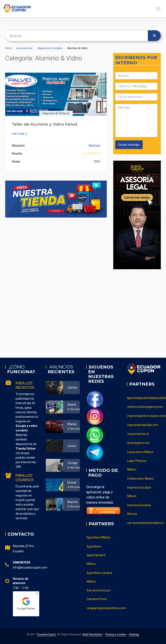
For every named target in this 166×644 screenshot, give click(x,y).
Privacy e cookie (116, 634)
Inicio (8, 48)
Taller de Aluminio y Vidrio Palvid (44, 124)
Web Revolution (92, 634)
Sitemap (134, 634)
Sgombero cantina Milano (99, 577)
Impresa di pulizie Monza (139, 508)
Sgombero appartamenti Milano (96, 555)
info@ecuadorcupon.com (30, 567)
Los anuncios (24, 48)
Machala (94, 146)
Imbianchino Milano (140, 477)
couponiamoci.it (138, 433)
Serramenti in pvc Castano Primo (99, 594)
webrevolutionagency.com (141, 407)
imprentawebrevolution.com (141, 415)
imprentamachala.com (141, 424)
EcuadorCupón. (47, 634)
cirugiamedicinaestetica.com (100, 607)
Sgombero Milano (98, 537)
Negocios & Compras (50, 48)
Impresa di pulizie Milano (139, 490)
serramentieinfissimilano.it (141, 521)
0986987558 (21, 562)
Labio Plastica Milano (137, 464)
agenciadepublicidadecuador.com (141, 398)
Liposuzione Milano (140, 451)
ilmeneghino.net (138, 442)
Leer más (19, 134)
